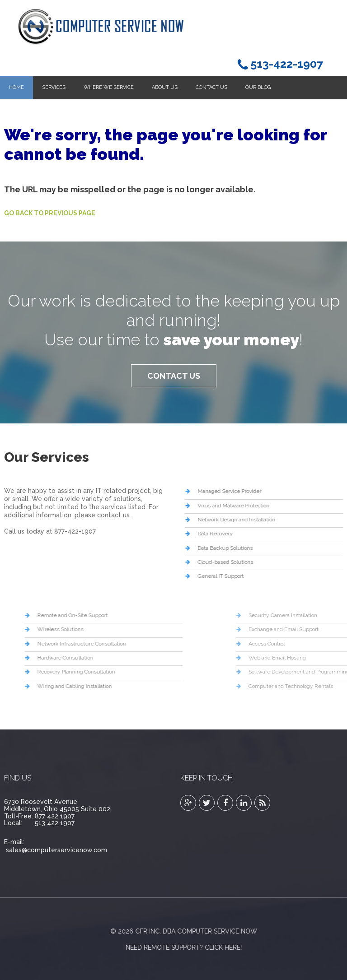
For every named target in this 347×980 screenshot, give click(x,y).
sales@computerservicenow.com (56, 850)
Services (54, 87)
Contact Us (211, 87)
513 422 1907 (55, 823)
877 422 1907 (55, 816)
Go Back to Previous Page (50, 213)
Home (16, 87)
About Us (165, 87)
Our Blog (258, 87)
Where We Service (109, 87)
